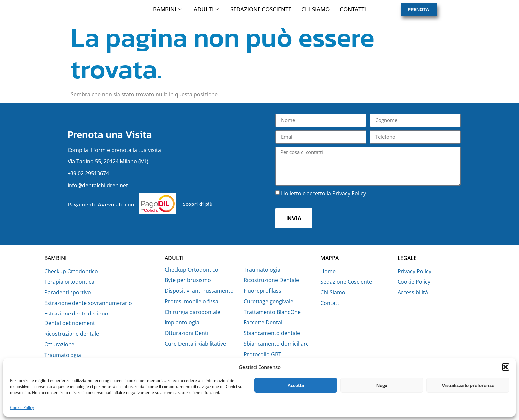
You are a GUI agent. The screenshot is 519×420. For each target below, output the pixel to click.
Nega (382, 385)
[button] (506, 363)
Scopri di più (198, 208)
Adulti (207, 11)
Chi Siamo (315, 11)
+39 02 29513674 (88, 177)
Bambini (168, 11)
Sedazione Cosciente (261, 11)
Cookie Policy (22, 408)
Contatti (353, 11)
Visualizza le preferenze (468, 385)
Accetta (296, 385)
